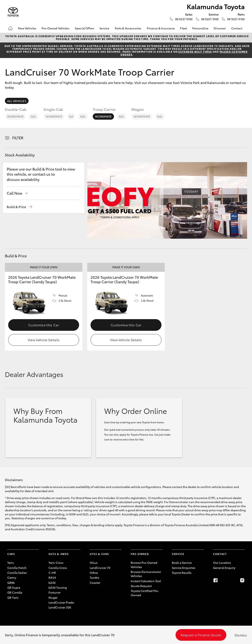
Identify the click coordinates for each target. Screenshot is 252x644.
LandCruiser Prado (61, 602)
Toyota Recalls (182, 573)
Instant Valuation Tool (146, 581)
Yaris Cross (56, 563)
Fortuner (55, 592)
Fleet (183, 28)
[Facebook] (216, 580)
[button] (19, 207)
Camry (12, 577)
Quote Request (141, 586)
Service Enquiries (184, 568)
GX (71, 116)
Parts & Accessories (128, 28)
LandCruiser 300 (60, 607)
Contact (237, 28)
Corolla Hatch (17, 568)
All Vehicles (17, 101)
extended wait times (195, 52)
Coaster (95, 583)
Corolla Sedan (17, 573)
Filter (18, 138)
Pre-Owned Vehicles (56, 28)
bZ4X (52, 583)
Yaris (11, 563)
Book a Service (182, 563)
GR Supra (14, 587)
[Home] (10, 28)
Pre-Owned (140, 554)
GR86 (11, 583)
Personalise (200, 28)
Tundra (94, 577)
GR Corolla (15, 592)
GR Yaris (13, 597)
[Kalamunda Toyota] (13, 12)
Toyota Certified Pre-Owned (145, 593)
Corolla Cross (58, 568)
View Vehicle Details (44, 340)
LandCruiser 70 (100, 568)
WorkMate (15, 116)
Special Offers (85, 28)
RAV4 (52, 577)
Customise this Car (44, 325)
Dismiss (241, 635)
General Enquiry (224, 568)
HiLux (94, 563)
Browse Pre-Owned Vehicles (144, 565)
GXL (33, 116)
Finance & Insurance (161, 28)
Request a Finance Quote (201, 635)
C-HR (52, 573)
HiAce (94, 573)
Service (104, 28)
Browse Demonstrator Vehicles (146, 574)
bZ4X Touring (58, 587)
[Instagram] (242, 580)
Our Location (222, 563)
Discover (220, 28)
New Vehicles (27, 28)
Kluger (53, 597)
